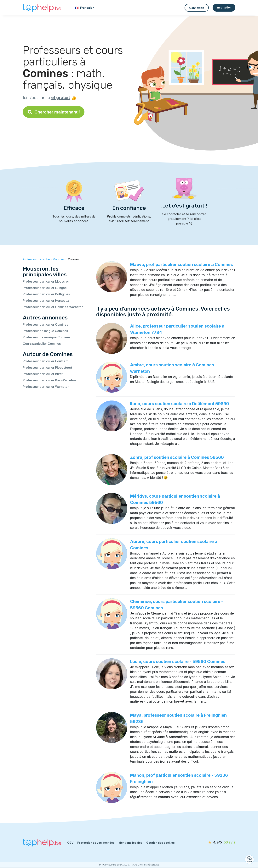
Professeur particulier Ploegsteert (47, 368)
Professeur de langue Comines (45, 331)
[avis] (213, 843)
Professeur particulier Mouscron (46, 281)
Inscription (224, 7)
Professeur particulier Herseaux (46, 301)
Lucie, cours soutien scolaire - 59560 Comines (178, 661)
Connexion (197, 8)
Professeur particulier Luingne (45, 288)
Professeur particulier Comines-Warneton (53, 307)
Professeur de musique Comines (47, 337)
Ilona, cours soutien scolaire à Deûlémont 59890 (180, 404)
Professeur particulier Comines (45, 324)
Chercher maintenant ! (54, 112)
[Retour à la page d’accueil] (42, 8)
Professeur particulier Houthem (46, 361)
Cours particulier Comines (42, 344)
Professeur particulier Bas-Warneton (49, 380)
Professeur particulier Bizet (43, 374)
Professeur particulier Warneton (46, 387)
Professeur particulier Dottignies (46, 294)
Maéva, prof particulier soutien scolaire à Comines (181, 264)
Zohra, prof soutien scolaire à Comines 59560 (177, 457)
